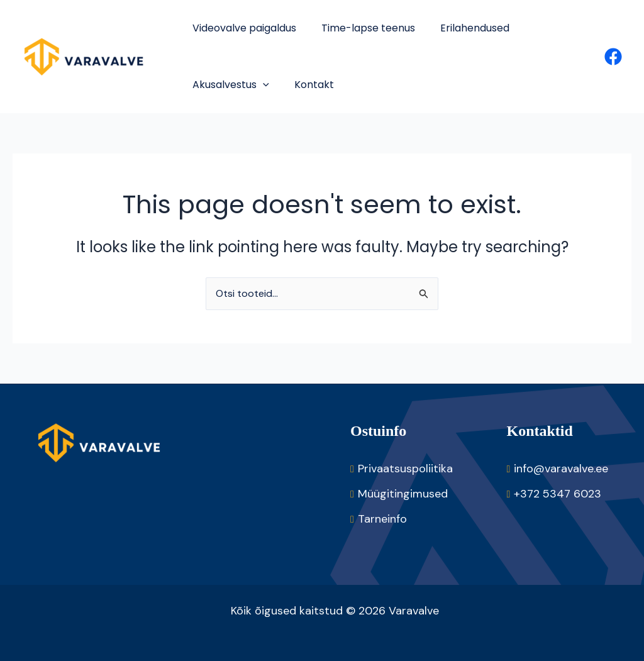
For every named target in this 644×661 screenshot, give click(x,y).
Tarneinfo (382, 519)
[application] (263, 85)
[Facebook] (613, 57)
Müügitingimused (403, 494)
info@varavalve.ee (561, 469)
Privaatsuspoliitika (405, 469)
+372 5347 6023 (558, 494)
